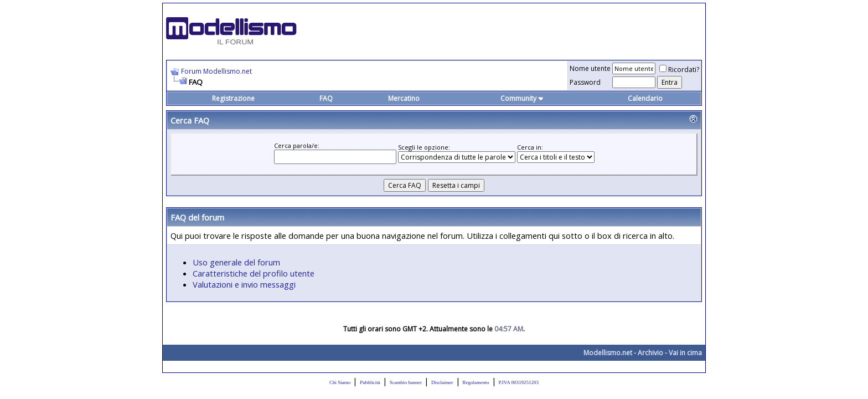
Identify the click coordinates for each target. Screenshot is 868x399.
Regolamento (476, 382)
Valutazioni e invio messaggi (244, 284)
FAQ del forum (197, 217)
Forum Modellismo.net (216, 71)
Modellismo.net (608, 353)
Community (522, 98)
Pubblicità (370, 382)
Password (585, 82)
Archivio (650, 353)
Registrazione (233, 98)
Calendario (645, 98)
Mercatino (404, 98)
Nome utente (590, 68)
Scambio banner (406, 382)
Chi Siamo (340, 382)
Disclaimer (442, 382)
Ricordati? (679, 70)
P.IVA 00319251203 (519, 382)
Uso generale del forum (236, 262)
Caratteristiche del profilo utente (254, 273)
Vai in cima (685, 353)
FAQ (326, 98)
